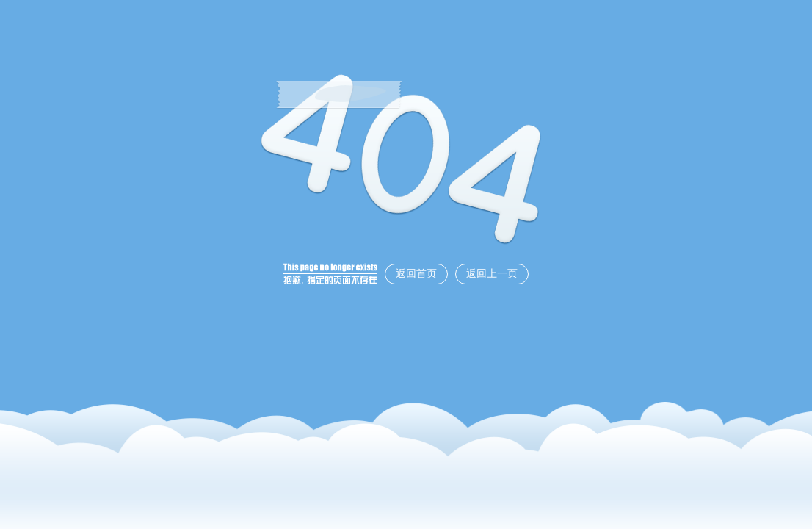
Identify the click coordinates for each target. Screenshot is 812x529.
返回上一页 (492, 274)
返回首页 (416, 274)
